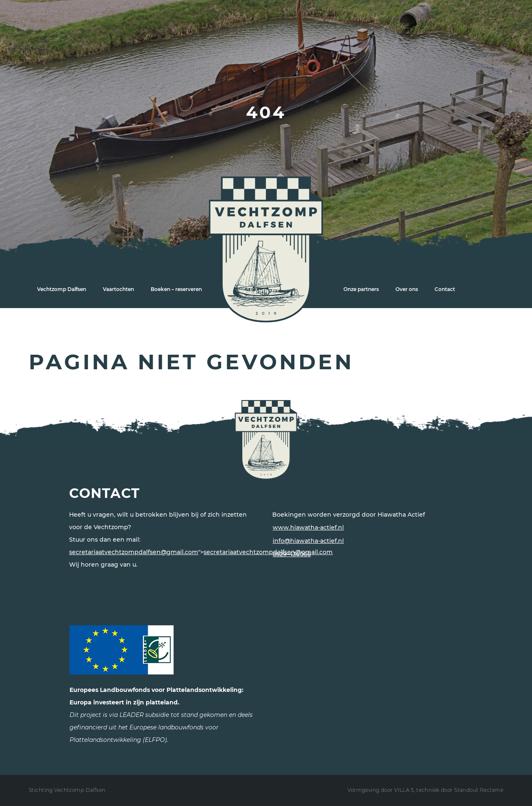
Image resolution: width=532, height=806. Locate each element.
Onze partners (361, 289)
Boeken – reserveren (176, 289)
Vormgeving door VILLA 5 (381, 790)
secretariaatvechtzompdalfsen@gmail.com (134, 552)
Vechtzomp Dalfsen (62, 289)
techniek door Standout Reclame (460, 790)
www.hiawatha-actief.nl (308, 527)
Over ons (407, 289)
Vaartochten (118, 289)
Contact (445, 289)
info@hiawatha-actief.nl (308, 541)
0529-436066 (292, 554)
